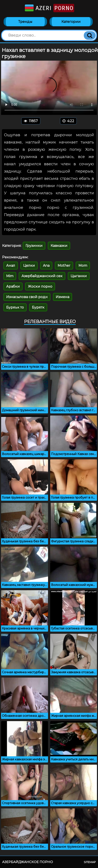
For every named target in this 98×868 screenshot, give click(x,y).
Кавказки (59, 246)
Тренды (25, 22)
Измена (62, 297)
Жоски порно (40, 286)
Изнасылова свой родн (27, 297)
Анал (11, 266)
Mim (10, 276)
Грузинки (34, 246)
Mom (83, 266)
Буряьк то (15, 307)
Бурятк (38, 307)
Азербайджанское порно (28, 862)
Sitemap (90, 862)
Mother (64, 266)
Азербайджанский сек (42, 276)
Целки (29, 266)
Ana (46, 266)
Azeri (49, 8)
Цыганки (79, 276)
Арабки (13, 286)
